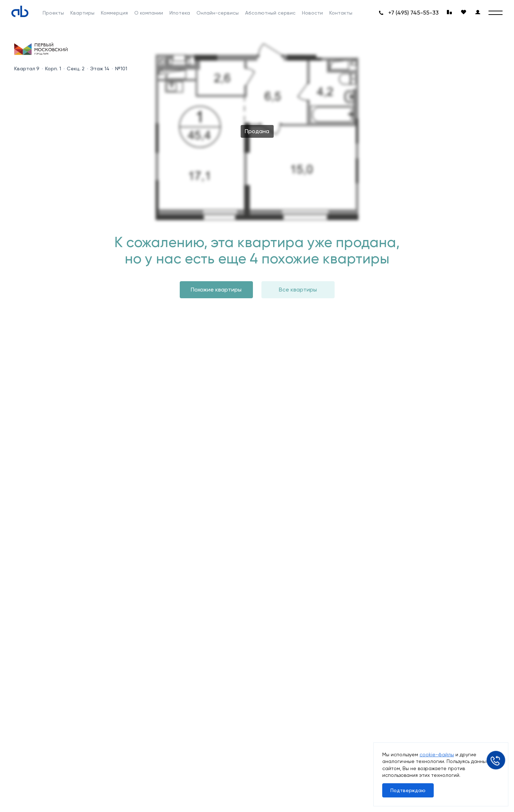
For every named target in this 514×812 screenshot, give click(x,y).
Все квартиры (298, 290)
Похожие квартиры (216, 290)
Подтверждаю (408, 790)
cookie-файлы (437, 754)
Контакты (341, 13)
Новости (312, 13)
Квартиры (82, 13)
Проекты (53, 13)
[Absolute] (20, 11)
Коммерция (114, 13)
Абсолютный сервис (270, 13)
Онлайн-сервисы (218, 13)
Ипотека (180, 13)
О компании (149, 13)
